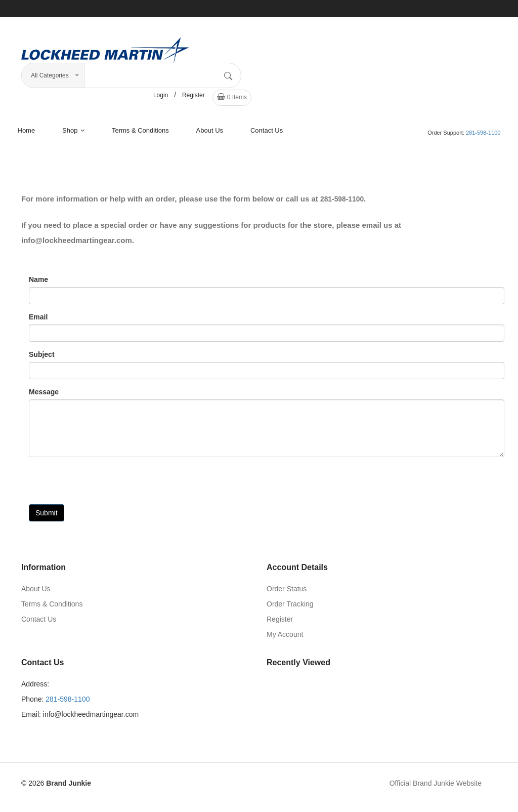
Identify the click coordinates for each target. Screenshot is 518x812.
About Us (36, 592)
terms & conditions (140, 134)
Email (38, 320)
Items (232, 100)
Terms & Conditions (52, 607)
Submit (47, 516)
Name (38, 283)
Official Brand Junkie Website (436, 787)
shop (73, 134)
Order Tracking (290, 607)
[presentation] (106, 488)
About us (210, 134)
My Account (285, 638)
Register (193, 99)
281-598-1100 (483, 136)
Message (44, 395)
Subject (42, 358)
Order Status (287, 592)
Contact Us (267, 134)
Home (27, 134)
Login (161, 99)
